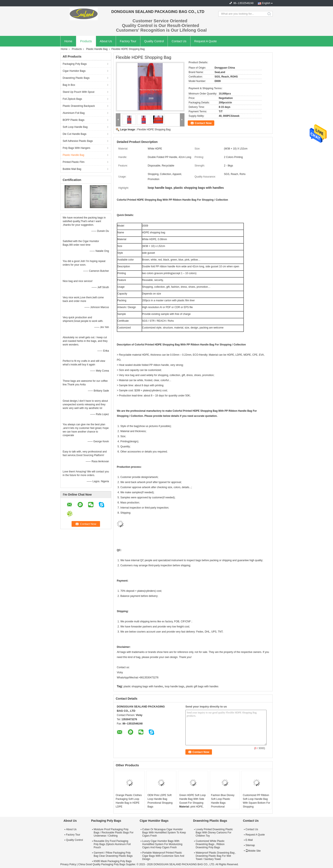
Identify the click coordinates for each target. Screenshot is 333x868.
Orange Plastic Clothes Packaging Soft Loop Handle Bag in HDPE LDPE (129, 801)
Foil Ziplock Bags (72, 99)
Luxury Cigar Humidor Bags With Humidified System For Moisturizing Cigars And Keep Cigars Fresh (162, 844)
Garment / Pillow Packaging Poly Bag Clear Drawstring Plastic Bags (113, 854)
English (266, 3)
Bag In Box (69, 85)
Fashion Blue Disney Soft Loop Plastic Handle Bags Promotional (223, 801)
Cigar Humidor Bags (74, 71)
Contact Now (203, 123)
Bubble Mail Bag (72, 169)
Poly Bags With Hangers (76, 148)
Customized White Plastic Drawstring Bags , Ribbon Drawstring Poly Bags (210, 844)
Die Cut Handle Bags (75, 134)
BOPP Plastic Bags (74, 120)
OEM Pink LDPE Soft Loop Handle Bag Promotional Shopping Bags (160, 801)
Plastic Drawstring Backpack (79, 106)
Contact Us (179, 41)
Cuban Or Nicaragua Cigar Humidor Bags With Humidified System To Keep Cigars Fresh (164, 833)
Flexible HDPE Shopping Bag (154, 130)
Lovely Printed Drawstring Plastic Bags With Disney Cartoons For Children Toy (214, 833)
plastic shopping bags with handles (143, 686)
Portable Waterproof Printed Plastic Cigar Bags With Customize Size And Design (163, 856)
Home (68, 41)
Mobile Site (253, 851)
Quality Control (154, 41)
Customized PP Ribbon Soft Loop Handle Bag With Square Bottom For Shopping (256, 801)
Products (86, 41)
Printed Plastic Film (74, 162)
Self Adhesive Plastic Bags (78, 141)
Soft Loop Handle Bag (75, 127)
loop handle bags (174, 686)
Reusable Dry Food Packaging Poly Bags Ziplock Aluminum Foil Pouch (112, 844)
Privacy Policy (68, 864)
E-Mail (249, 840)
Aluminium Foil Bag (74, 113)
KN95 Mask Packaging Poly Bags (113, 861)
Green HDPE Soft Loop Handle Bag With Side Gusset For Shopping (193, 799)
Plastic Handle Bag (97, 49)
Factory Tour (128, 41)
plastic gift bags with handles (202, 686)
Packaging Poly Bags (75, 64)
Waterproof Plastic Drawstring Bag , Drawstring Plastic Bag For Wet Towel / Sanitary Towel (216, 856)
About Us (106, 41)
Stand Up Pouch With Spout (78, 92)
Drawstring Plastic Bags (76, 78)
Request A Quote (206, 41)
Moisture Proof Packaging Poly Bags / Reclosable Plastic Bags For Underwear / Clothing (114, 833)
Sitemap (250, 845)
